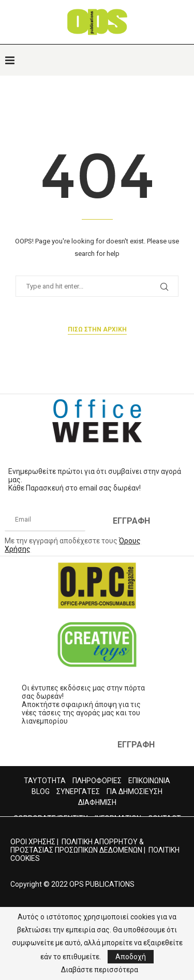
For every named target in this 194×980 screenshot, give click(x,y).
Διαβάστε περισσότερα (100, 970)
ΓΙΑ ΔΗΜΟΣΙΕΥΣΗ (135, 791)
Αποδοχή (131, 957)
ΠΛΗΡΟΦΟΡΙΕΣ (97, 781)
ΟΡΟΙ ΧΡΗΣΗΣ (33, 842)
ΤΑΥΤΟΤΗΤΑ (45, 781)
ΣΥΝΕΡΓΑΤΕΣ (78, 791)
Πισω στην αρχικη (97, 329)
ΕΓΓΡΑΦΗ (131, 521)
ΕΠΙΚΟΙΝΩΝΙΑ (149, 781)
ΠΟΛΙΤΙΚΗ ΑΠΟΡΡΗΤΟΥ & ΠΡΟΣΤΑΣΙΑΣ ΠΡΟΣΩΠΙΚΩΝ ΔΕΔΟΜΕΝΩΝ (77, 846)
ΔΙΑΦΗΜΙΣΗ (97, 802)
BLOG (41, 791)
